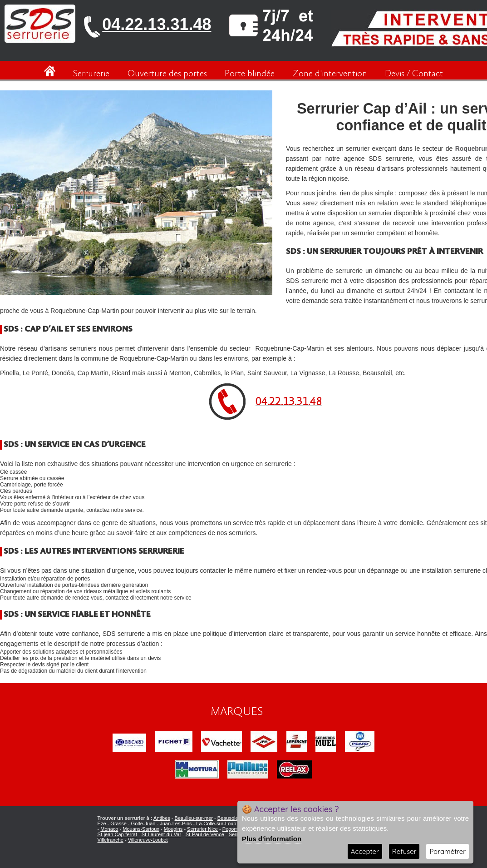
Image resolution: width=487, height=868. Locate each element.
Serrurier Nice (202, 829)
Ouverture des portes (167, 74)
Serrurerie (91, 74)
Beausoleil (229, 818)
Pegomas (233, 829)
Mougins (173, 829)
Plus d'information (272, 839)
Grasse (118, 823)
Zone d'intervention (330, 74)
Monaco (109, 829)
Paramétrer (448, 851)
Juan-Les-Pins (176, 823)
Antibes (162, 818)
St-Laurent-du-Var (161, 834)
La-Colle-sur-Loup (216, 823)
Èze (102, 823)
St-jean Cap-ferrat (117, 834)
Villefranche (111, 840)
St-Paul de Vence (205, 834)
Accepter (365, 851)
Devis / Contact (414, 74)
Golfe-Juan (143, 823)
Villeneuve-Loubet (148, 840)
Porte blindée (250, 74)
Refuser (404, 851)
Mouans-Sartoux (141, 829)
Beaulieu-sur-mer (194, 818)
